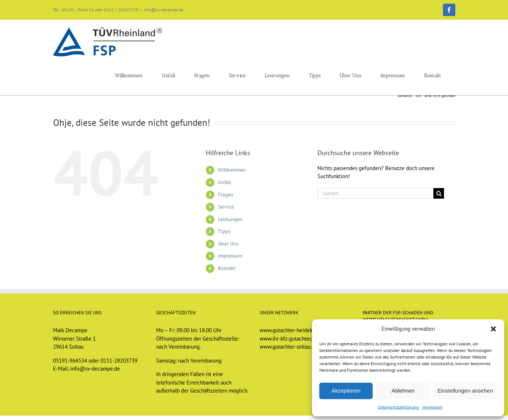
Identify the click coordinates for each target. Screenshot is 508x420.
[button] (493, 329)
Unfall (225, 182)
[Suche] (439, 193)
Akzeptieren (346, 391)
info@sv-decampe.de (163, 10)
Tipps (224, 231)
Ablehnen (403, 391)
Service (226, 207)
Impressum (432, 407)
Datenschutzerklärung (398, 407)
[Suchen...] (376, 193)
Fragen (226, 195)
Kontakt (227, 268)
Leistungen (230, 219)
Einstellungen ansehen (465, 391)
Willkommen (232, 170)
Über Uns (228, 244)
